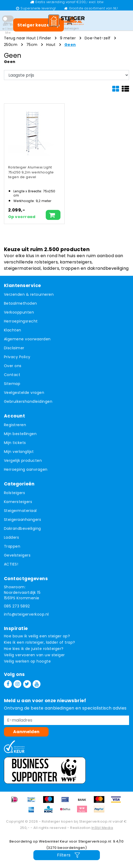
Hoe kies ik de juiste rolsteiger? (34, 649)
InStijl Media (102, 828)
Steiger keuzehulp (39, 25)
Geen (70, 45)
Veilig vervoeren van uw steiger (34, 655)
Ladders (11, 537)
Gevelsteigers (17, 555)
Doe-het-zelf (98, 38)
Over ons (13, 366)
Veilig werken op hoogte (27, 661)
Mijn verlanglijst (19, 452)
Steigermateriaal (20, 511)
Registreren (15, 425)
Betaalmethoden (21, 303)
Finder (45, 38)
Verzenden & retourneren (29, 294)
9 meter (68, 38)
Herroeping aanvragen (26, 469)
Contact (12, 375)
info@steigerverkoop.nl (26, 614)
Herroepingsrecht (21, 321)
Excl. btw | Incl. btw (8, 29)
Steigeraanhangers (22, 520)
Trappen (12, 546)
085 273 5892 (17, 606)
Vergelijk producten (23, 461)
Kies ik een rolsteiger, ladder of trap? (40, 642)
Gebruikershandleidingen (28, 401)
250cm (11, 45)
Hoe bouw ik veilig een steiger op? (37, 636)
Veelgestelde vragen (24, 393)
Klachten (13, 330)
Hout (51, 45)
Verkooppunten (19, 312)
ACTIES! (11, 564)
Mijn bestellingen (20, 434)
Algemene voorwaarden (27, 339)
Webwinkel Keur (54, 841)
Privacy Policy (17, 357)
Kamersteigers (18, 502)
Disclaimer (14, 348)
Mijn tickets (15, 443)
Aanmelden (26, 732)
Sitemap (12, 384)
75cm (32, 45)
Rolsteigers (14, 493)
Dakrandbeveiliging (22, 528)
